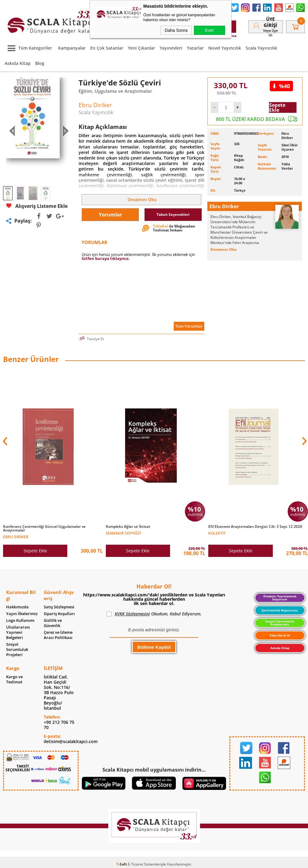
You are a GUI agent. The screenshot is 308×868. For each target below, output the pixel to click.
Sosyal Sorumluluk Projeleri (17, 650)
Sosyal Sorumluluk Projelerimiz (280, 623)
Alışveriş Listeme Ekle (37, 206)
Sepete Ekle (277, 107)
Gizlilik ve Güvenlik (53, 623)
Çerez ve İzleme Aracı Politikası (58, 635)
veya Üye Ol (270, 33)
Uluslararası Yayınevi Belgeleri (18, 632)
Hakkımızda (17, 607)
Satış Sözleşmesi (59, 607)
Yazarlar (195, 48)
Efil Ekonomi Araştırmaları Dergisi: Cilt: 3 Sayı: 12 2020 (255, 527)
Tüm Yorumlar (189, 326)
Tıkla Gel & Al (280, 635)
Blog (40, 63)
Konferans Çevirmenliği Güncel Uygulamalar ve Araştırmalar (44, 528)
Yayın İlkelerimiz (22, 614)
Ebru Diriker (16, 537)
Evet (209, 30)
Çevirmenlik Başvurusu (280, 610)
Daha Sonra (176, 30)
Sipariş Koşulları (59, 614)
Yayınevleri (171, 48)
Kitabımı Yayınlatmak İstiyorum (280, 598)
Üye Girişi (270, 22)
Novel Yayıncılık (225, 48)
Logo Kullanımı (20, 620)
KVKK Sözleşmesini (132, 614)
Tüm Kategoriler (28, 48)
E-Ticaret (135, 864)
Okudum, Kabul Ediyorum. (154, 614)
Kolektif (217, 533)
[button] (304, 441)
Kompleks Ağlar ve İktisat (128, 527)
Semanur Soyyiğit (124, 533)
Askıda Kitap (18, 63)
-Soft (122, 864)
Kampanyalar (72, 48)
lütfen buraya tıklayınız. (106, 258)
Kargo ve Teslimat (14, 679)
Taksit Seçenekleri (173, 214)
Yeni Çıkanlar (141, 48)
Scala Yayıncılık (261, 48)
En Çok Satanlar (107, 48)
